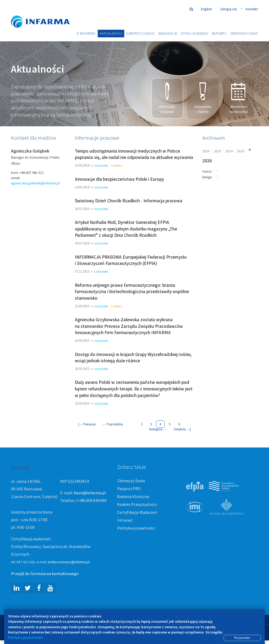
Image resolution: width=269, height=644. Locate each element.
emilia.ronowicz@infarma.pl (69, 562)
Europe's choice (140, 33)
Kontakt (252, 9)
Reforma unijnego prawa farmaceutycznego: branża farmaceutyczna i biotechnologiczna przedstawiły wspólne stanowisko (132, 292)
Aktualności (111, 33)
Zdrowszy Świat (244, 33)
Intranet (125, 520)
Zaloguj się (228, 9)
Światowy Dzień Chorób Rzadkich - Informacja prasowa (129, 201)
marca (207, 172)
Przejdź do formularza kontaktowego (45, 574)
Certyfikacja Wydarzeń (137, 512)
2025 (218, 151)
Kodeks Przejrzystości (137, 505)
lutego (207, 177)
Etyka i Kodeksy (195, 33)
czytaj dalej (99, 166)
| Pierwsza (87, 424)
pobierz (116, 166)
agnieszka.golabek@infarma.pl (35, 184)
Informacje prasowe (167, 98)
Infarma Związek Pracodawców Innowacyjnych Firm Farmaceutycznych (45, 14)
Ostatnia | (182, 429)
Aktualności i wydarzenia (238, 98)
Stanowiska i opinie (203, 98)
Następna (158, 429)
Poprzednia (113, 424)
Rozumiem (242, 638)
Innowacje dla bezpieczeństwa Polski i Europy (119, 179)
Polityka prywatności (136, 528)
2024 (229, 151)
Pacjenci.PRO (129, 489)
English (206, 9)
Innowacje (168, 33)
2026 (206, 151)
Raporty (219, 33)
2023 (241, 151)
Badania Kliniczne (133, 497)
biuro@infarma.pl (90, 493)
